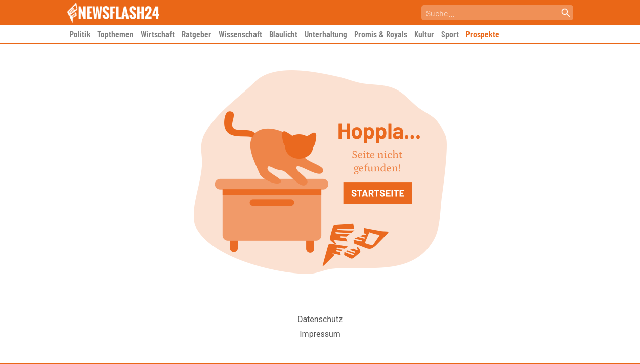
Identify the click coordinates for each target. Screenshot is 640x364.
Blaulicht (283, 34)
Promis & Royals (381, 34)
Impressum (320, 334)
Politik (80, 34)
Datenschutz (320, 319)
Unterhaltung (326, 34)
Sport (450, 34)
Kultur (424, 34)
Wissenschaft (240, 34)
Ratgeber (197, 34)
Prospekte (483, 34)
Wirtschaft (158, 34)
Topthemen (115, 34)
